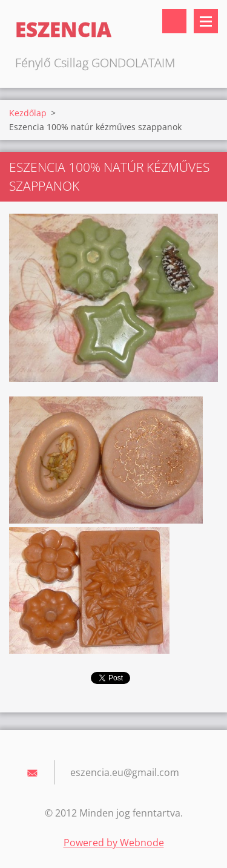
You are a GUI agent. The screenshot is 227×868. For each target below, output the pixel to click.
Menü (206, 21)
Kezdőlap (28, 113)
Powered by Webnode (114, 843)
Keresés (174, 21)
